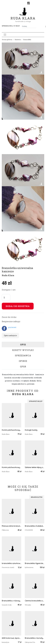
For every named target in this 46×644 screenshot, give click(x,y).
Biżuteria (18, 40)
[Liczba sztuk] (6, 297)
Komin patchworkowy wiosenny (11, 467)
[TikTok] (28, 3)
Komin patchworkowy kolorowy (11, 430)
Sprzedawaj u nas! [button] (11, 26)
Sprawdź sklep (36, 401)
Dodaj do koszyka (18, 306)
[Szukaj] (35, 26)
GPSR (23, 367)
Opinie (23, 361)
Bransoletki (27, 40)
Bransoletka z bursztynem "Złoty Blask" (34, 638)
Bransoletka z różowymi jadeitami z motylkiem (11, 601)
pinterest (12, 327)
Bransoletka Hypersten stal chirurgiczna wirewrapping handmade (34, 563)
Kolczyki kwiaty (31, 430)
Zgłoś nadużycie (10, 335)
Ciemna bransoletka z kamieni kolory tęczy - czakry (34, 601)
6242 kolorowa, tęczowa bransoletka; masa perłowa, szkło (11, 638)
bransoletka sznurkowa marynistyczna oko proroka (11, 563)
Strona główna (7, 40)
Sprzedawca (23, 355)
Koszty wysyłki (23, 350)
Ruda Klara (23, 16)
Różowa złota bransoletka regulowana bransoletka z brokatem (11, 526)
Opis (23, 345)
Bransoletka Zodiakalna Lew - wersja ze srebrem (34, 526)
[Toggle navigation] (5, 35)
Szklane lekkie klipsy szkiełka (34, 467)
